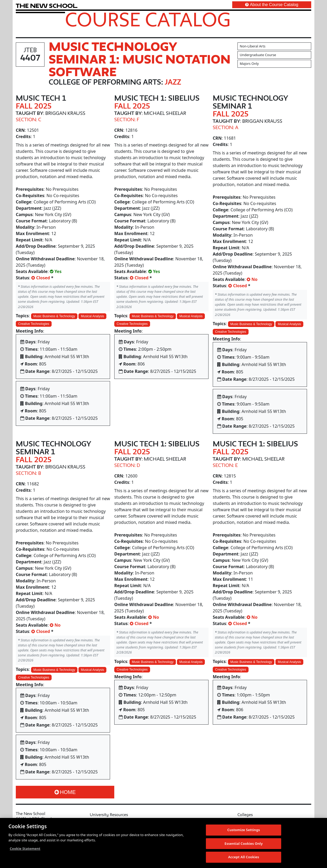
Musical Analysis (92, 316)
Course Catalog (148, 19)
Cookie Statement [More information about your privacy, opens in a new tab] (25, 849)
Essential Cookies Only (244, 843)
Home (65, 792)
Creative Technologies (34, 324)
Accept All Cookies (244, 857)
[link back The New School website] (47, 6)
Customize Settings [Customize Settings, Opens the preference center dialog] (244, 830)
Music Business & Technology (54, 316)
